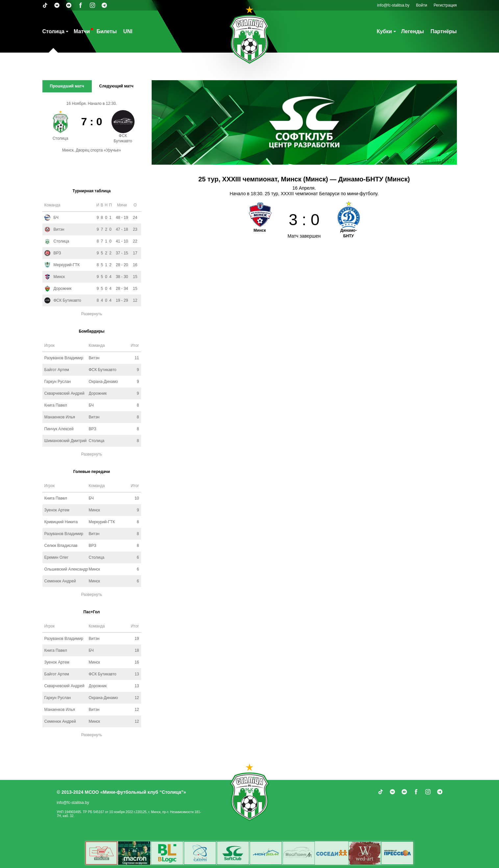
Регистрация (445, 5)
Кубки (384, 31)
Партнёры (444, 31)
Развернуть (92, 314)
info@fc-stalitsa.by (393, 5)
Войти (422, 5)
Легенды (413, 31)
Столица (53, 31)
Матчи (82, 31)
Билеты (106, 31)
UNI (128, 31)
